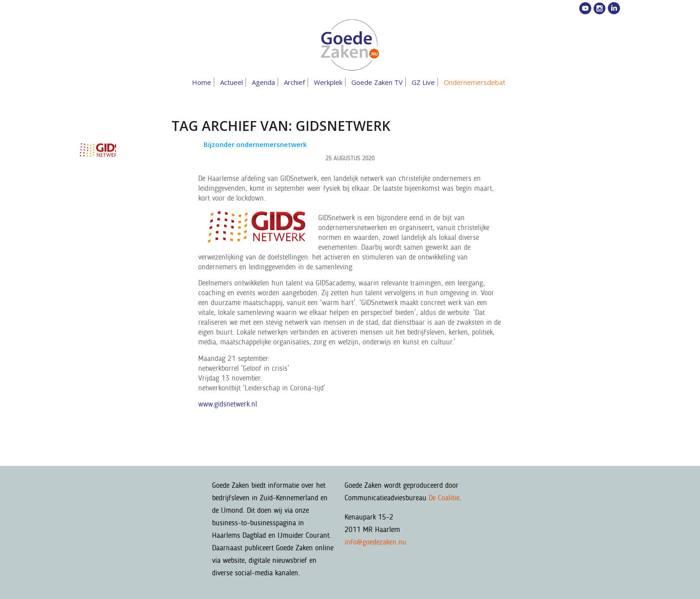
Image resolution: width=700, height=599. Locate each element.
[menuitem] (203, 82)
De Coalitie (444, 498)
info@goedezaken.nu (375, 542)
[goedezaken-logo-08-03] (350, 45)
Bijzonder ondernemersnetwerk (255, 144)
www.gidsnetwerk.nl (228, 404)
